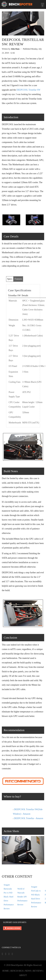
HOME (6, 971)
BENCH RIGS (17, 971)
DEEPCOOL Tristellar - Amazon (29, 818)
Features (18, 279)
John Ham (15, 49)
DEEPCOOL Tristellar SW (28, 90)
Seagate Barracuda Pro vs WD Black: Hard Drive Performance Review (9, 897)
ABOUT (23, 975)
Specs (10, 279)
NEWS (28, 971)
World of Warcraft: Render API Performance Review (22, 897)
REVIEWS (38, 971)
